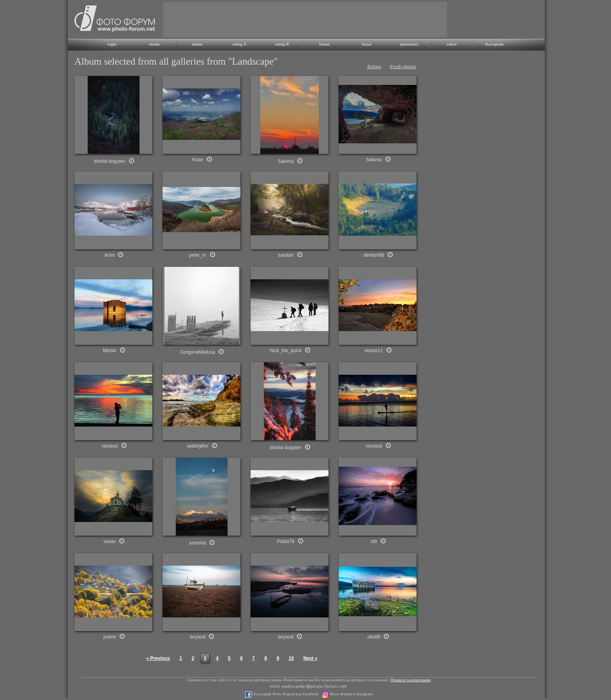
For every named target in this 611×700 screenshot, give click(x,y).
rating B (282, 44)
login (112, 44)
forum (324, 44)
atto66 (374, 637)
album (197, 44)
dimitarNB (374, 255)
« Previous (158, 658)
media (155, 44)
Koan (198, 160)
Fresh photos (403, 66)
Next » (311, 658)
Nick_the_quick (286, 351)
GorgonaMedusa (198, 352)
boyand (198, 637)
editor (452, 44)
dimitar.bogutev (110, 161)
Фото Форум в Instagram (351, 694)
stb (374, 541)
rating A (240, 44)
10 (291, 658)
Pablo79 (286, 541)
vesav (110, 541)
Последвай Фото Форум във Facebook (285, 694)
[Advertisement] (305, 19)
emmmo (198, 543)
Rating (374, 66)
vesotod (109, 446)
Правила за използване (411, 680)
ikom (110, 255)
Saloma (286, 161)
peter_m (198, 255)
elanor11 (374, 351)
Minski (109, 351)
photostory (409, 44)
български (494, 44)
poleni (109, 637)
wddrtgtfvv (198, 446)
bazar (367, 44)
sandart (286, 255)
